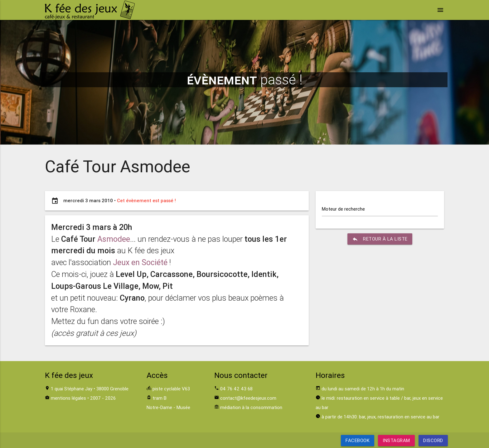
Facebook (358, 440)
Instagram (396, 440)
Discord (433, 440)
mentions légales (68, 398)
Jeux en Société (140, 262)
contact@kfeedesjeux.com (248, 398)
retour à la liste (380, 239)
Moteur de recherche (343, 209)
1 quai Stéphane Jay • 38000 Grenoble (90, 389)
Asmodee (114, 239)
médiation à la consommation (251, 407)
